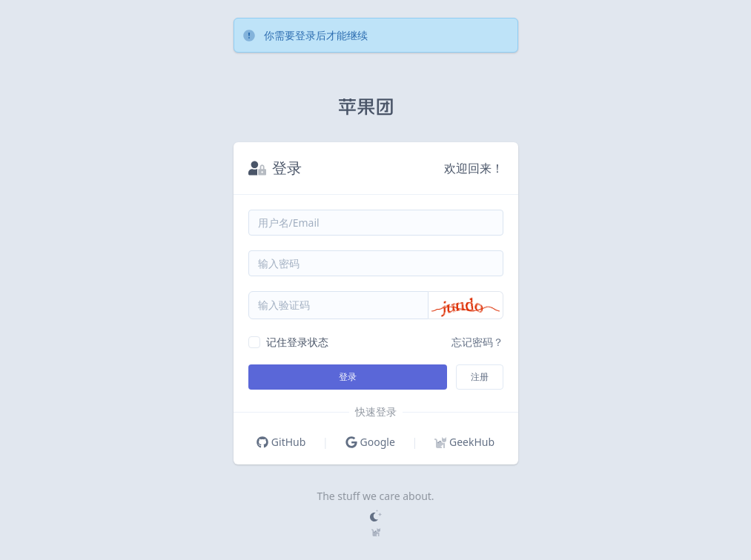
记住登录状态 (297, 342)
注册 (480, 377)
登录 (348, 377)
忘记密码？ (477, 342)
